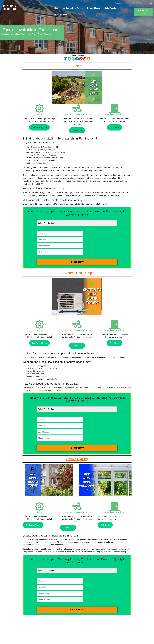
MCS (26, 200)
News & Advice (61, 14)
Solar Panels (110, 8)
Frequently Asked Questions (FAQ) (138, 3)
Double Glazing (94, 8)
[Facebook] (66, 59)
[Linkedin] (77, 59)
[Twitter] (69, 59)
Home (57, 8)
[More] (89, 59)
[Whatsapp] (73, 59)
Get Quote (115, 127)
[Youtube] (85, 59)
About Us (119, 3)
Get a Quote (143, 12)
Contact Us (77, 130)
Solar (39, 114)
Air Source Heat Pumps (73, 8)
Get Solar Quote (39, 127)
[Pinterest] (81, 59)
